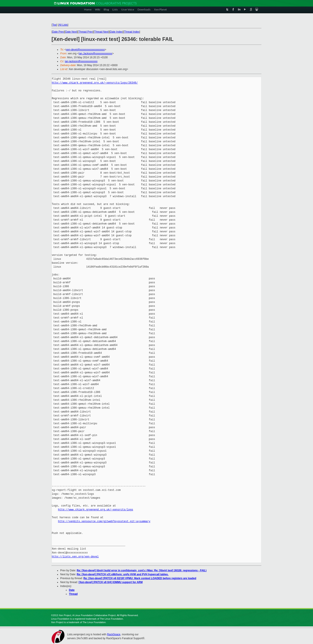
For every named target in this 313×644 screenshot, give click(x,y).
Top (54, 25)
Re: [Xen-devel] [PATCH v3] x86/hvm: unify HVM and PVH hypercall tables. (123, 574)
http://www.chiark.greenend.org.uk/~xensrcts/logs (96, 510)
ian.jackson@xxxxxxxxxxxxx (81, 61)
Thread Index (132, 32)
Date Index (116, 32)
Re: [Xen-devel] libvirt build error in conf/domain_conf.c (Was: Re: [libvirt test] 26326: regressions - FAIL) (142, 570)
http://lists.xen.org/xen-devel (75, 557)
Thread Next (101, 32)
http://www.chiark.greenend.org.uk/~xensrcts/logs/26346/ (95, 83)
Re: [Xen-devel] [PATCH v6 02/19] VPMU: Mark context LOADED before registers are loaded (140, 578)
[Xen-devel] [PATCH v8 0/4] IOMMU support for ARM (111, 582)
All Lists (63, 25)
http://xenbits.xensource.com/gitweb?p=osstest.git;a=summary (104, 521)
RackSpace (114, 634)
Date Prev (58, 32)
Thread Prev (85, 32)
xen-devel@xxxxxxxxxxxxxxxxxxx (85, 50)
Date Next (71, 32)
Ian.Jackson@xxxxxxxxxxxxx (95, 54)
